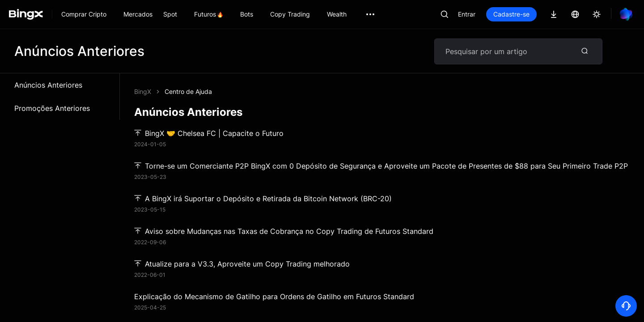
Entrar (467, 14)
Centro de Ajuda (188, 91)
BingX (143, 91)
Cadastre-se (511, 14)
